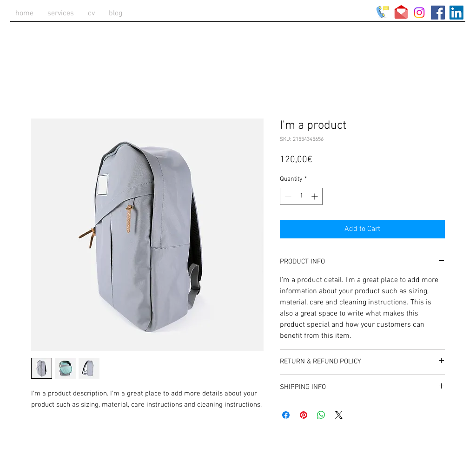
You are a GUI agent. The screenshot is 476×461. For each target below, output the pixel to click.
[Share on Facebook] (286, 415)
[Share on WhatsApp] (321, 415)
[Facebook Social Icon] (438, 13)
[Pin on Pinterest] (304, 415)
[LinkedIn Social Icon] (456, 13)
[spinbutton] (301, 196)
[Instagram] (419, 13)
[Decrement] (287, 196)
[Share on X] (339, 415)
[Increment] (315, 196)
